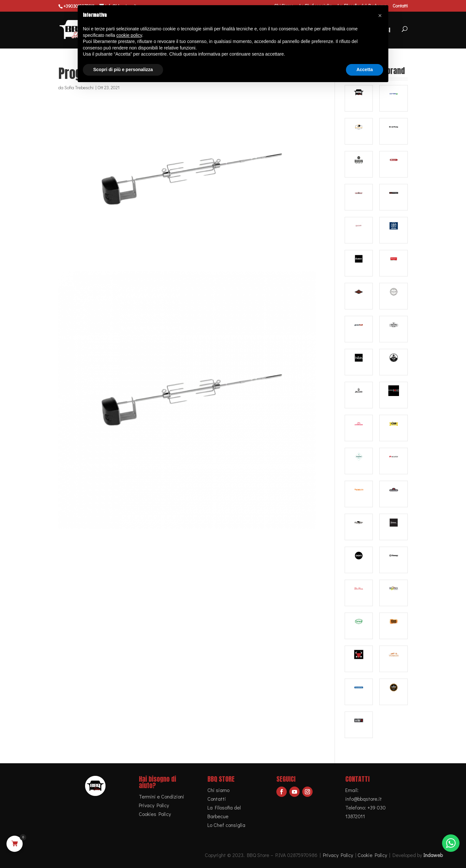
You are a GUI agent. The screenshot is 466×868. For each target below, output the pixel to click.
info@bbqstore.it (364, 799)
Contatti (400, 6)
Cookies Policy (155, 814)
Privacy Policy (154, 805)
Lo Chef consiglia (226, 825)
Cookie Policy (372, 855)
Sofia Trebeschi (79, 87)
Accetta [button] (365, 70)
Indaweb (433, 855)
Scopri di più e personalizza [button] (123, 70)
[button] (380, 16)
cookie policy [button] (129, 35)
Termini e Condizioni (161, 796)
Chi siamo (218, 790)
